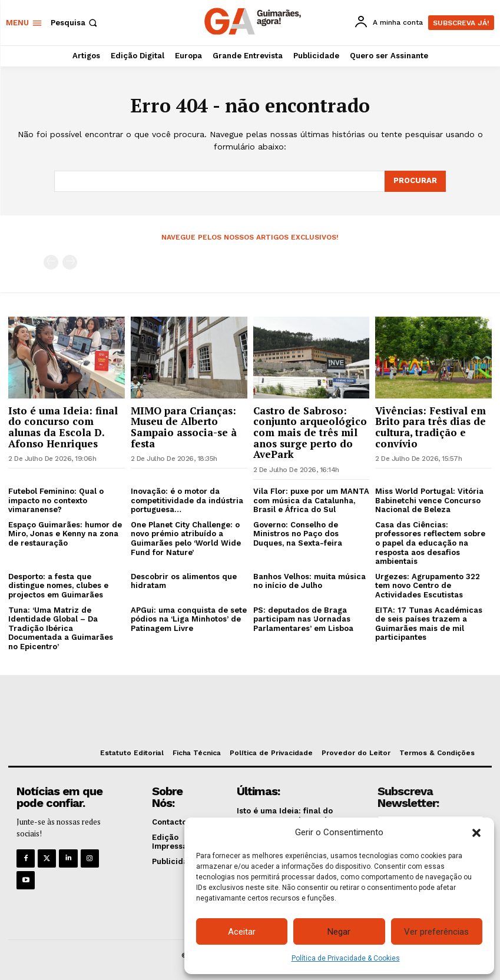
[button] (476, 833)
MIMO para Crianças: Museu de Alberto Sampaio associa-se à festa (184, 427)
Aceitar (242, 932)
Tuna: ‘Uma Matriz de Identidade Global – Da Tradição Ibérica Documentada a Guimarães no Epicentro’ (61, 628)
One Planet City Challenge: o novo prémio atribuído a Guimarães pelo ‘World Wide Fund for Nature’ (186, 539)
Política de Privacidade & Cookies (346, 958)
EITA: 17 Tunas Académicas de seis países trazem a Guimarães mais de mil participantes (429, 624)
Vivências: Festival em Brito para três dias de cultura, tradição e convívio (431, 427)
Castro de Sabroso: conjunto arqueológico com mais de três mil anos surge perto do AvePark (310, 433)
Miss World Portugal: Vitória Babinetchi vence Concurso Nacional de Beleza (429, 500)
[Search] (415, 181)
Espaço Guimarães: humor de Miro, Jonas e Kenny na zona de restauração (65, 534)
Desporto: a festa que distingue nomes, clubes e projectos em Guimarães (58, 586)
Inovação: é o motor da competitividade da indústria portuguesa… (187, 500)
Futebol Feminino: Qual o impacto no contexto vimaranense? (56, 500)
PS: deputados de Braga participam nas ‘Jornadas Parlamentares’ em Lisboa (303, 619)
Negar (339, 932)
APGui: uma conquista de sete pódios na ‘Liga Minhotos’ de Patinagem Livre (189, 619)
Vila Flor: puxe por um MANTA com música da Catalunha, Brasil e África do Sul (311, 500)
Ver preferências (436, 932)
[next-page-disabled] (70, 262)
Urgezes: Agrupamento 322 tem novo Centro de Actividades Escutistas (428, 586)
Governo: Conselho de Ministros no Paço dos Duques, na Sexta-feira (298, 534)
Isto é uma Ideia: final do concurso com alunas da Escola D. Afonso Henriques (63, 427)
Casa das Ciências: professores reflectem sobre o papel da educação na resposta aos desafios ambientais (430, 543)
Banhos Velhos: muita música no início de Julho (309, 581)
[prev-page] (51, 262)
